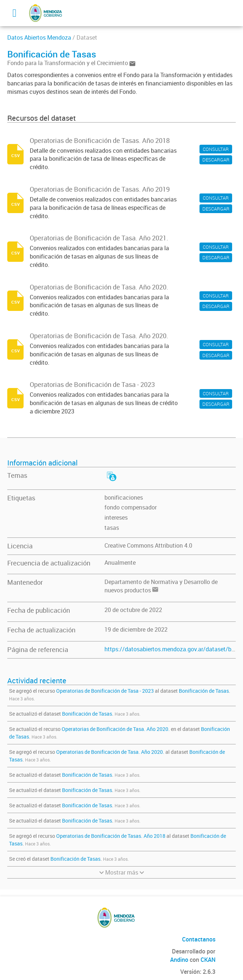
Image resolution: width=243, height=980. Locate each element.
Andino (179, 960)
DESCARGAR (216, 160)
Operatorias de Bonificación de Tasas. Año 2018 (111, 836)
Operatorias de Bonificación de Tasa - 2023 (105, 691)
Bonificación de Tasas (204, 691)
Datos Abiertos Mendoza (39, 37)
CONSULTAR (216, 149)
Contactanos (199, 939)
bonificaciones (124, 497)
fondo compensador (131, 507)
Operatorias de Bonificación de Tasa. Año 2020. (116, 729)
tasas (112, 528)
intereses (116, 517)
